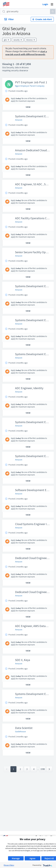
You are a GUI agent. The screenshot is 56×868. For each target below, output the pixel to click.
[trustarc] (47, 865)
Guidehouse (20, 731)
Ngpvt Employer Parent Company (30, 86)
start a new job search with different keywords (26, 53)
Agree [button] (32, 858)
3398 (43, 769)
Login (45, 4)
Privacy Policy (9, 865)
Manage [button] (16, 858)
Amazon (19, 120)
